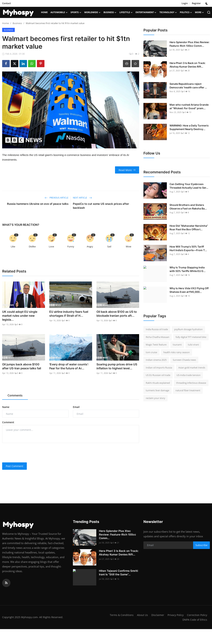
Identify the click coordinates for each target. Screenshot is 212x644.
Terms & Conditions (143, 615)
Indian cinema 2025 (156, 360)
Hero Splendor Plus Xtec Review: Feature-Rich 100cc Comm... (190, 44)
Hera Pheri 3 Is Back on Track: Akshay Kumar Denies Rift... (188, 65)
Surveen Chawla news (184, 360)
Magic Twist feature (156, 345)
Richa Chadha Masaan (158, 337)
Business (17, 23)
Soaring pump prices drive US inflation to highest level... (117, 366)
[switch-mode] (207, 3)
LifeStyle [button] (126, 12)
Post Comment (14, 466)
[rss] (6, 583)
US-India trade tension (189, 375)
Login (185, 3)
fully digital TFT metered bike (191, 337)
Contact (6, 3)
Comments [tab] (15, 395)
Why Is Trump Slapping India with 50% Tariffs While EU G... (188, 269)
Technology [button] (168, 12)
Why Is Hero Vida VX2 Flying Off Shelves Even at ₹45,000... (189, 290)
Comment (8, 422)
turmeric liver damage (157, 390)
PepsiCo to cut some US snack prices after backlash (101, 206)
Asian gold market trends (192, 368)
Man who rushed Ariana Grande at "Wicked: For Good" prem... (189, 106)
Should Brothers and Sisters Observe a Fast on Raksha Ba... (188, 207)
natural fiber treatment (188, 390)
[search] (209, 12)
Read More (127, 170)
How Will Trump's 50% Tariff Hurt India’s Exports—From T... (188, 248)
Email (76, 407)
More (199, 12)
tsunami (177, 345)
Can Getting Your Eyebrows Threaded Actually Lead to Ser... (189, 186)
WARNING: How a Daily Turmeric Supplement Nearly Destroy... (189, 127)
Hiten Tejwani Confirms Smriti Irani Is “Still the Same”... (119, 573)
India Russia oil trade (157, 329)
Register (196, 3)
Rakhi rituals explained (158, 383)
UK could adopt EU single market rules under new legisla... (20, 316)
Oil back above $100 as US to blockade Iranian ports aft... (117, 314)
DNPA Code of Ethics (194, 620)
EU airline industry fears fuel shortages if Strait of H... (69, 314)
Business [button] (110, 12)
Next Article (82, 198)
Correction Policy (168, 620)
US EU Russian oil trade (158, 375)
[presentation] (30, 453)
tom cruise (151, 352)
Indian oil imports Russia (159, 368)
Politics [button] (186, 12)
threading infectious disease (191, 383)
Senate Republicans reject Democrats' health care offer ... (188, 86)
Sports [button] (76, 12)
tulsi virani (193, 345)
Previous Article (57, 198)
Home (44, 12)
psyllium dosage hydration (188, 329)
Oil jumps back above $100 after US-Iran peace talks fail (22, 366)
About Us (164, 615)
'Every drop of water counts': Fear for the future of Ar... (69, 366)
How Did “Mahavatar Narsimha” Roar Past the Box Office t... (189, 228)
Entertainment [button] (146, 12)
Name (6, 407)
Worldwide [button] (92, 12)
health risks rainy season (177, 352)
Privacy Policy (199, 615)
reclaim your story (155, 398)
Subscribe (201, 545)
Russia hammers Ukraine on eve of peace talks (38, 204)
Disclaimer (180, 615)
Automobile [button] (59, 12)
